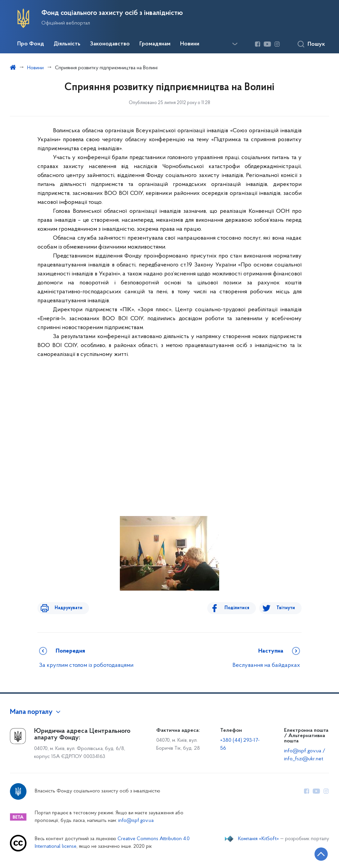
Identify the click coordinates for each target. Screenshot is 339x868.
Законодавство (110, 44)
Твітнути (286, 608)
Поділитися (241, 608)
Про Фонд (31, 44)
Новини (190, 44)
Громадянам (155, 44)
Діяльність (67, 44)
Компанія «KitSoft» (259, 839)
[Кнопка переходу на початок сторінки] (314, 853)
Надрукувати (65, 608)
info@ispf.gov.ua (136, 821)
